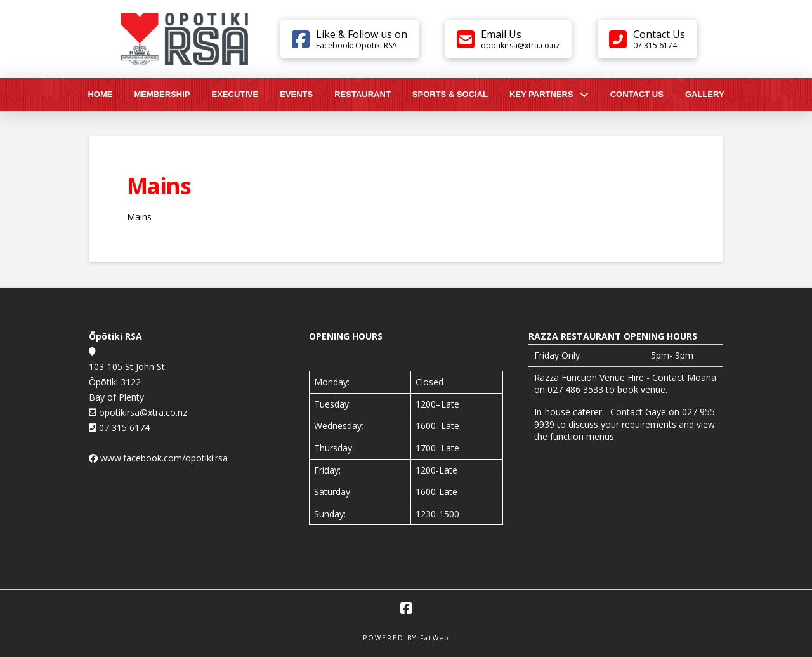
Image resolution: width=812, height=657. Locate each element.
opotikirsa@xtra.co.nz (142, 412)
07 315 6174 (123, 428)
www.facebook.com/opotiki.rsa (164, 458)
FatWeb (435, 638)
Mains (139, 217)
